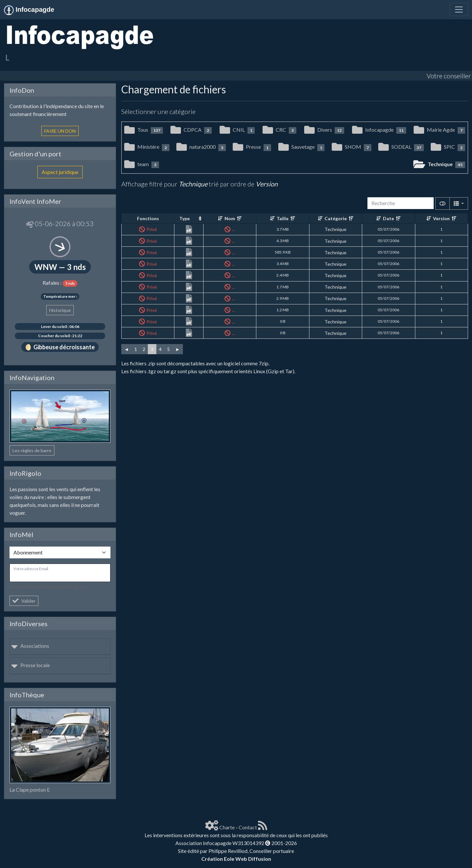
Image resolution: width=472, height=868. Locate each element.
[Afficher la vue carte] (442, 203)
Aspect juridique (60, 172)
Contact (248, 827)
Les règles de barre (32, 450)
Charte (227, 827)
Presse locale (30, 665)
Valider (24, 601)
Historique (60, 310)
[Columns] (459, 203)
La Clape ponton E (30, 790)
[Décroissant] (239, 218)
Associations (30, 646)
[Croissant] (220, 218)
